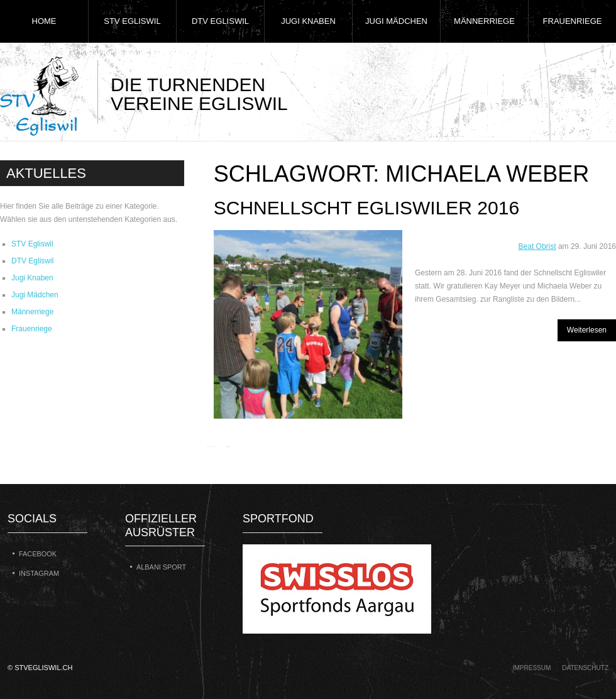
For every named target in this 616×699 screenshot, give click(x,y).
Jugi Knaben (308, 21)
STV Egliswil (132, 21)
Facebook (38, 554)
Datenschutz (585, 668)
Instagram (39, 573)
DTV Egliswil (220, 21)
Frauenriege (573, 21)
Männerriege (484, 21)
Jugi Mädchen (396, 21)
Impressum (532, 668)
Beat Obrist (537, 246)
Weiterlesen (587, 330)
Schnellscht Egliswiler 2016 (366, 208)
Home (44, 21)
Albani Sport (161, 567)
